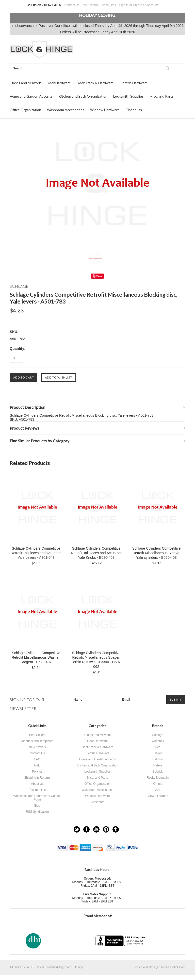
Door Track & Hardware (95, 83)
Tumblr (116, 829)
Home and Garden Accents (31, 96)
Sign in (124, 5)
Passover (46, 26)
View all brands (158, 796)
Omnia (158, 784)
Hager (158, 753)
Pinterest (106, 829)
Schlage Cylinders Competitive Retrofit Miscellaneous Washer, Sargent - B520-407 (36, 657)
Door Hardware (59, 83)
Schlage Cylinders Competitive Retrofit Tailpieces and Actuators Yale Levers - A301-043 (36, 553)
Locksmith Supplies (128, 96)
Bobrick (158, 772)
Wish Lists (109, 5)
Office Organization (25, 110)
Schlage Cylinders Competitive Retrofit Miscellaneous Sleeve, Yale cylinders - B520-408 (157, 553)
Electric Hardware (134, 83)
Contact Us (72, 5)
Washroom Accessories (66, 110)
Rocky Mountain (158, 778)
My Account (91, 5)
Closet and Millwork (25, 83)
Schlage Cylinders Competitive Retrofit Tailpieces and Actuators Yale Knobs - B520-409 (96, 553)
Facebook (86, 829)
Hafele (158, 765)
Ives (158, 747)
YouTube (96, 829)
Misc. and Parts (162, 96)
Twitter (77, 829)
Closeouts (134, 110)
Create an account (145, 5)
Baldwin (158, 759)
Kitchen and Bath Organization (83, 96)
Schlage (158, 735)
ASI (158, 790)
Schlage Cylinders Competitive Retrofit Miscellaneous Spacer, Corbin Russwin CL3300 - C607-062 (96, 660)
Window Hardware (105, 110)
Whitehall (158, 741)
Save (100, 276)
